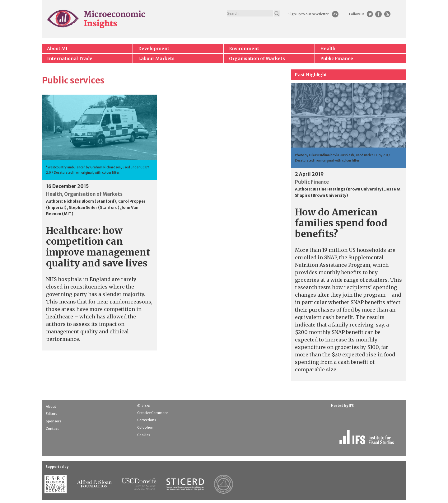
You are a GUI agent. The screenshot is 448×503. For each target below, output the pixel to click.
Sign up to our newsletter (308, 14)
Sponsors (53, 421)
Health (328, 49)
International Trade (70, 59)
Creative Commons (153, 413)
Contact (52, 429)
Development (154, 49)
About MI (57, 49)
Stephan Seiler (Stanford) (94, 207)
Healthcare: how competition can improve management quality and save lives (98, 247)
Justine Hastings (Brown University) (348, 189)
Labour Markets (156, 59)
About (51, 407)
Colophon (145, 427)
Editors (51, 414)
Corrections (147, 420)
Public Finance (337, 59)
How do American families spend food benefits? (341, 223)
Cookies (144, 435)
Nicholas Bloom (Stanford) (90, 201)
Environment (244, 49)
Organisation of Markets (257, 59)
